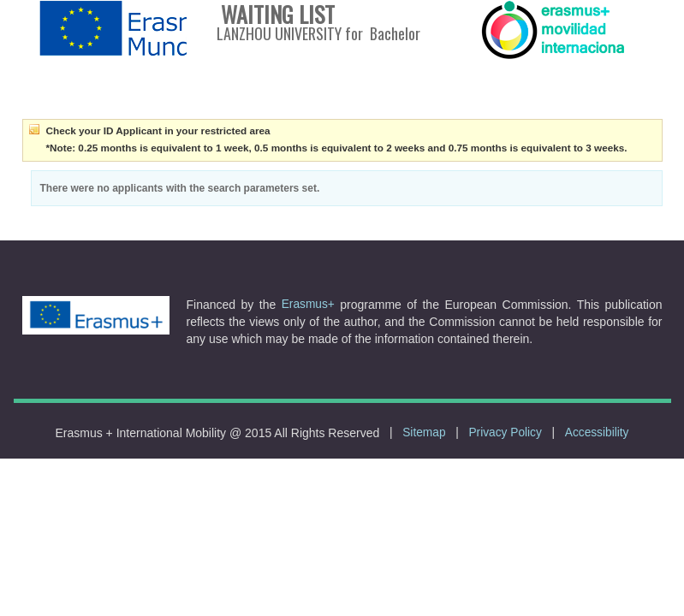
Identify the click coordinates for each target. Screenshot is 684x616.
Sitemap (424, 432)
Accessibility (597, 432)
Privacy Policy (505, 432)
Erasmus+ (308, 304)
